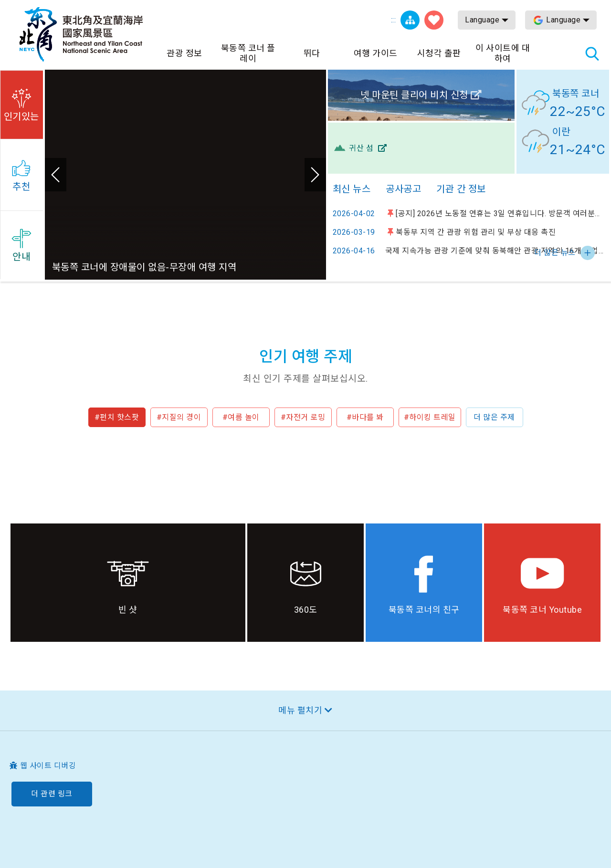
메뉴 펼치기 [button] (300, 710)
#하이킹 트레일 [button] (430, 417)
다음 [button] (315, 175)
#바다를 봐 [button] (365, 417)
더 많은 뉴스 (555, 253)
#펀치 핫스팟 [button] (117, 417)
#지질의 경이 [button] (179, 417)
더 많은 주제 (494, 417)
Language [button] (482, 20)
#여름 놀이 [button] (241, 417)
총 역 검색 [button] (592, 53)
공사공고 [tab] (403, 189)
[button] (21, 103)
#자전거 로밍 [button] (303, 417)
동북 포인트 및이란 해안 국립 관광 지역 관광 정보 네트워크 (81, 34)
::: (394, 20)
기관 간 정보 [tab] (461, 189)
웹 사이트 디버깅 (48, 766)
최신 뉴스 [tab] (352, 189)
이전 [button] (56, 175)
